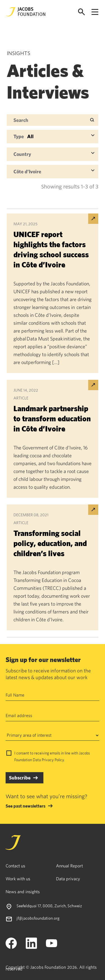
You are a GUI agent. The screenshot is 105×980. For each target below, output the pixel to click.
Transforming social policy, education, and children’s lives (50, 543)
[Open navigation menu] (95, 12)
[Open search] (81, 12)
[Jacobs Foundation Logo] (26, 12)
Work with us (18, 879)
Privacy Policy (53, 760)
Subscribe (20, 778)
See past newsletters (25, 806)
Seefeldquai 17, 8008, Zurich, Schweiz (49, 906)
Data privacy (68, 879)
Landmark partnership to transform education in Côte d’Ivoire (52, 418)
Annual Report (69, 866)
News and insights (23, 892)
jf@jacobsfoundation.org (38, 918)
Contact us (15, 866)
